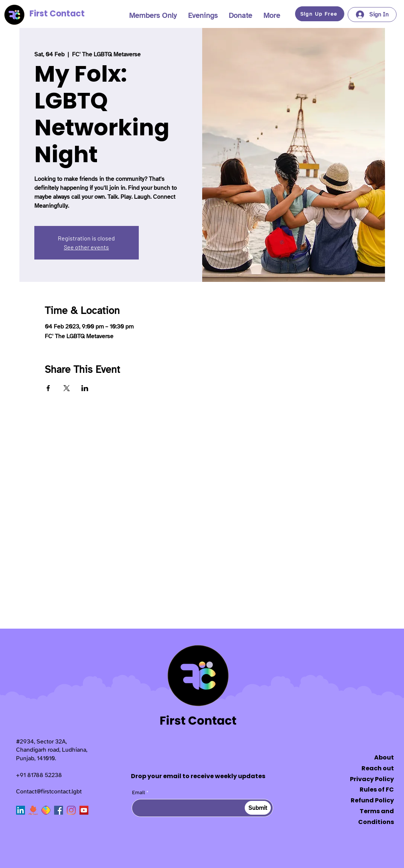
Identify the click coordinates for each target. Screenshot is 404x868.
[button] (153, 16)
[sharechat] (46, 810)
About (384, 757)
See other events (86, 247)
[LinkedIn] (21, 810)
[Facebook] (59, 810)
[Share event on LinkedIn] (85, 388)
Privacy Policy (372, 779)
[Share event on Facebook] (48, 388)
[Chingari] (33, 810)
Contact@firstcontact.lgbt (49, 792)
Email (138, 793)
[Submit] (258, 808)
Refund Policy (372, 800)
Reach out (378, 768)
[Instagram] (71, 810)
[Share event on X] (67, 388)
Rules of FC (377, 790)
